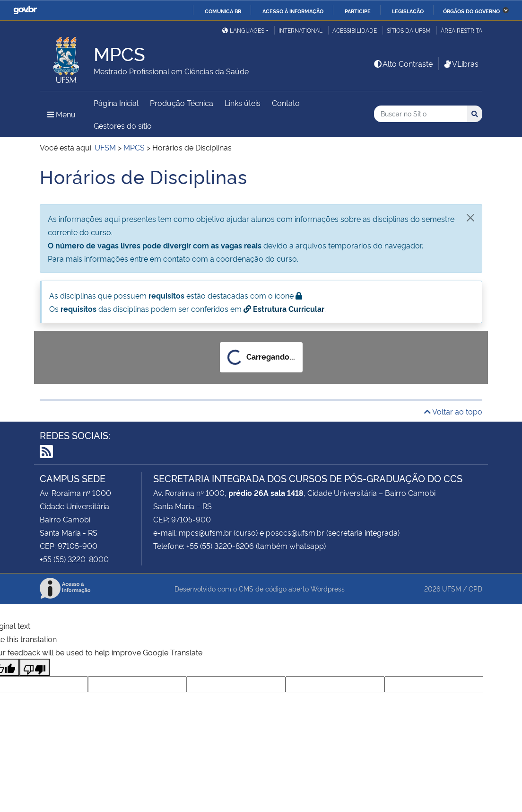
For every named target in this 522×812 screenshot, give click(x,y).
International (300, 30)
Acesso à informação (293, 11)
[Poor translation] (35, 667)
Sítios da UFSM (409, 30)
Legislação (408, 11)
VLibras (461, 63)
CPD (475, 588)
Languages (243, 30)
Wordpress (328, 588)
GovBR (25, 10)
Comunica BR (223, 11)
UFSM (452, 588)
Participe (358, 11)
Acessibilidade (355, 30)
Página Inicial (116, 103)
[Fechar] (470, 218)
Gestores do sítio (123, 125)
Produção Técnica (182, 103)
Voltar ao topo (453, 411)
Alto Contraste (403, 63)
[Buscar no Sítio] (421, 114)
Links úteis (243, 103)
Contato (286, 103)
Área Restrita (461, 30)
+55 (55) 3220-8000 (74, 559)
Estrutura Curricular (284, 309)
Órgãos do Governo (471, 11)
